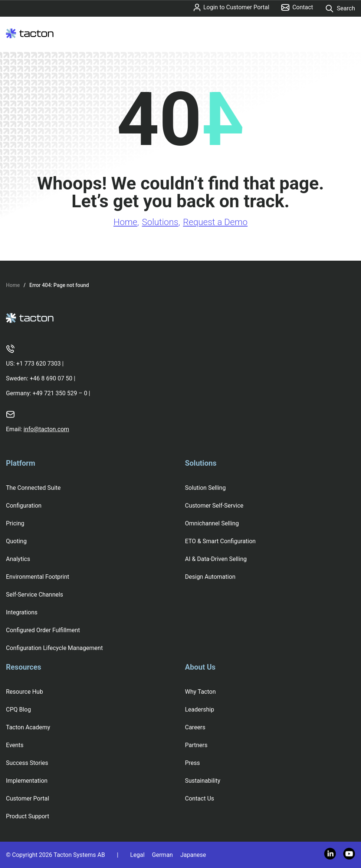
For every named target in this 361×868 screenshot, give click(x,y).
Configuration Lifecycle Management (54, 648)
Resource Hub (24, 692)
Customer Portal (27, 798)
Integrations (22, 612)
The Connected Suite (33, 488)
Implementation (27, 781)
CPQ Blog (18, 709)
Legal (137, 855)
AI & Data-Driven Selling (216, 559)
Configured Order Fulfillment (43, 630)
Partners (196, 745)
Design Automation (210, 577)
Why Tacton (201, 692)
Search (340, 9)
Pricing (15, 523)
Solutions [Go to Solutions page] (160, 222)
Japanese (193, 855)
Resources (24, 667)
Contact (297, 7)
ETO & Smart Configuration (221, 541)
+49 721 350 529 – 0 (60, 393)
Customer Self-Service (214, 506)
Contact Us (200, 798)
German (163, 855)
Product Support (27, 816)
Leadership (200, 709)
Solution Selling (206, 488)
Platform (21, 463)
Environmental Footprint (37, 577)
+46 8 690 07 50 (51, 378)
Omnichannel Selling (212, 523)
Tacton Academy (28, 727)
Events (15, 745)
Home (13, 285)
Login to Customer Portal (232, 7)
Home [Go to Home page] (125, 222)
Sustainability (203, 781)
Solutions (201, 463)
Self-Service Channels (35, 595)
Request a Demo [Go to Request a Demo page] (215, 222)
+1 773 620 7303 (39, 364)
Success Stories (27, 763)
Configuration (24, 506)
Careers (195, 727)
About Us (200, 667)
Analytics (18, 559)
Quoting (16, 541)
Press (193, 763)
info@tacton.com (46, 429)
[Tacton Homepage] (30, 33)
